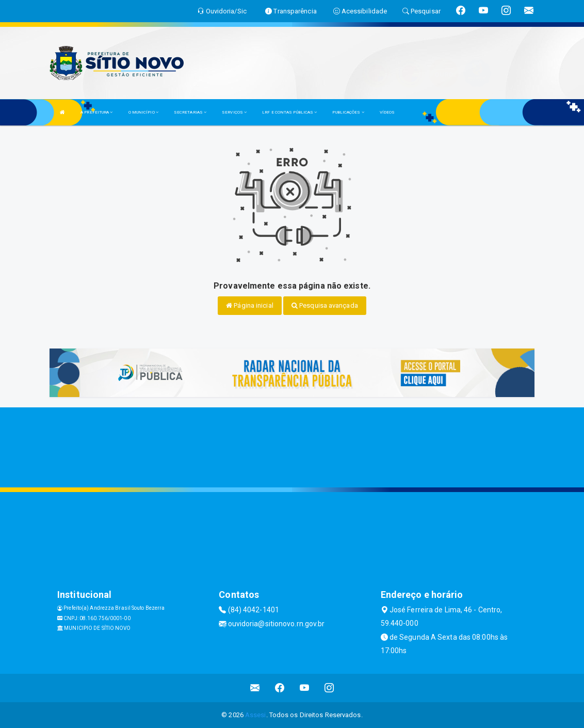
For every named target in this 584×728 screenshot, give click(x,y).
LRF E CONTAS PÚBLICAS (289, 112)
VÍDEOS (387, 112)
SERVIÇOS (234, 112)
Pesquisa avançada (325, 305)
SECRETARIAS (190, 112)
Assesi (256, 715)
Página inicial (250, 305)
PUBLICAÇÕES (348, 112)
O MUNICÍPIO (143, 112)
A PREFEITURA (96, 112)
